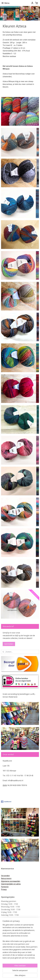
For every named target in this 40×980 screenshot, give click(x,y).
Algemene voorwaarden (11, 881)
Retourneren (6, 878)
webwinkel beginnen (32, 973)
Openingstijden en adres (11, 884)
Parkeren (5, 887)
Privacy (4, 889)
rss (24, 973)
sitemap (19, 973)
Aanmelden (9, 644)
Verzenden (5, 876)
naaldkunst (6, 802)
